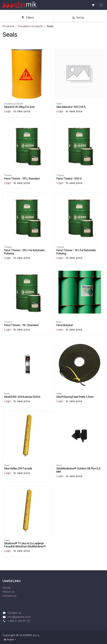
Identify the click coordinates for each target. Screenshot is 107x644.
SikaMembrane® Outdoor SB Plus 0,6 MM (78, 470)
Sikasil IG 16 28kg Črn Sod (19, 107)
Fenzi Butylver (65, 325)
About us (8, 592)
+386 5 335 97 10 (19, 621)
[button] (80, 18)
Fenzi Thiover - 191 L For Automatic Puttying (24, 252)
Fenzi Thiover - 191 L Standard (22, 179)
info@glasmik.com (19, 617)
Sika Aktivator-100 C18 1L (71, 107)
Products (8, 26)
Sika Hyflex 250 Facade (18, 468)
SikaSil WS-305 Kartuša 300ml (22, 397)
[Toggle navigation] (101, 5)
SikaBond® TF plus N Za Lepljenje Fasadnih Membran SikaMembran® (25, 545)
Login (8, 111)
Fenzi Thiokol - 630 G (69, 179)
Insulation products (30, 26)
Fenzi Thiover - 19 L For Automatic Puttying (76, 252)
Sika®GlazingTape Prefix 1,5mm (75, 397)
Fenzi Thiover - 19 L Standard (21, 325)
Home (6, 588)
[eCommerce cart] (93, 5)
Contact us (9, 596)
